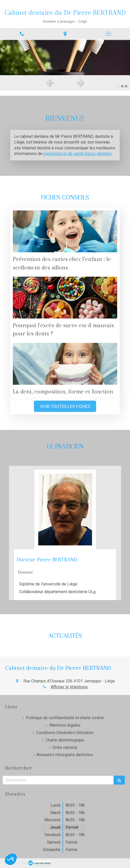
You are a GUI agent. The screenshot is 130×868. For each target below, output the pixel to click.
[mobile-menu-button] (108, 34)
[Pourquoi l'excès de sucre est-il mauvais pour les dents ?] (65, 298)
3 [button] (126, 86)
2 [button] (122, 86)
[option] (65, 57)
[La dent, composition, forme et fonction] (65, 364)
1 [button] (118, 86)
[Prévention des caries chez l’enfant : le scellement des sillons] (65, 231)
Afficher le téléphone (69, 687)
